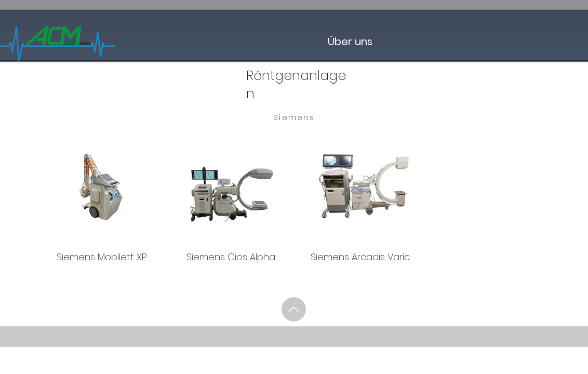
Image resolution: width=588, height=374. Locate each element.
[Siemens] (294, 117)
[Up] (294, 309)
